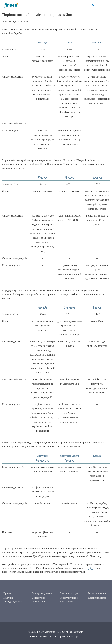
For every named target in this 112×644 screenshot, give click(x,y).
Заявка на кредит (69, 593)
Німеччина (69, 307)
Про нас (8, 593)
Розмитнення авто (98, 593)
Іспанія (97, 307)
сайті (91, 568)
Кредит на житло (97, 598)
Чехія (69, 43)
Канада (97, 456)
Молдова (69, 177)
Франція (43, 307)
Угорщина (97, 177)
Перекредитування (42, 593)
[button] (94, 5)
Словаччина (97, 43)
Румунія (43, 177)
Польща (43, 43)
